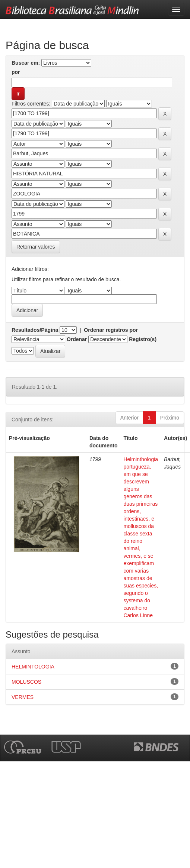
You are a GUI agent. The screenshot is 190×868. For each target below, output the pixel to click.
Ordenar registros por (111, 330)
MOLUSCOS (26, 682)
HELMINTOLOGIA (33, 667)
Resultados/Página (35, 330)
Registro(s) (143, 339)
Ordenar (77, 339)
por (16, 72)
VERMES (23, 697)
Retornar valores (36, 247)
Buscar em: (26, 63)
